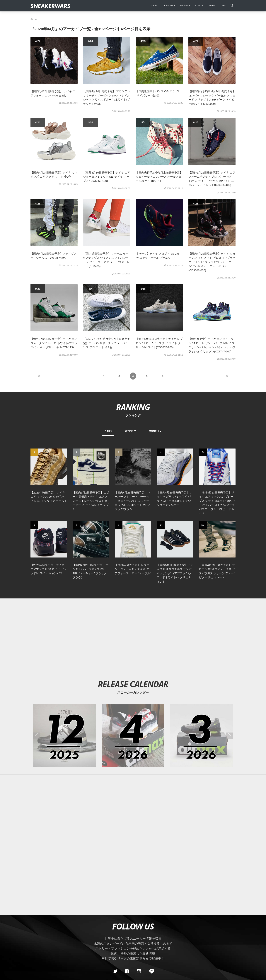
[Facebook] (127, 907)
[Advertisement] (139, 570)
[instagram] (139, 907)
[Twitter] (115, 907)
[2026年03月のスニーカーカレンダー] (201, 672)
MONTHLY (155, 431)
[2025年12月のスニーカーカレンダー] (65, 672)
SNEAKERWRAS (206, 933)
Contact (65, 933)
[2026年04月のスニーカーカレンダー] (133, 672)
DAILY (108, 431)
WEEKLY (131, 431)
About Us (51, 933)
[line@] (151, 907)
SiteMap (37, 933)
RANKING (133, 407)
